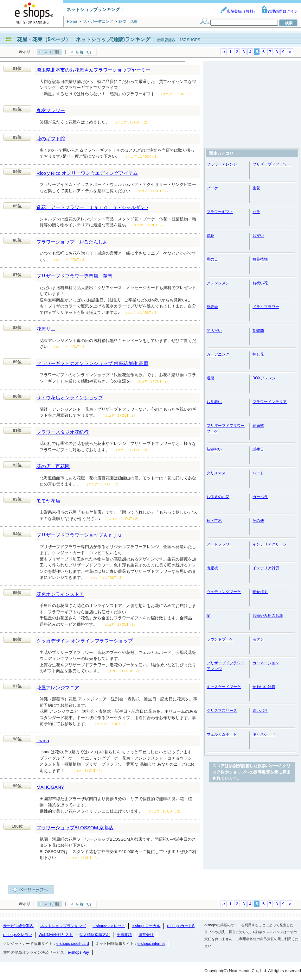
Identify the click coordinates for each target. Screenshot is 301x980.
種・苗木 (214, 521)
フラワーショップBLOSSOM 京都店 (75, 828)
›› (290, 52)
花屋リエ (46, 329)
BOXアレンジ (264, 378)
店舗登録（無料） (239, 11)
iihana (43, 740)
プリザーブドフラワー (272, 164)
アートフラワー (220, 544)
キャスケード (264, 734)
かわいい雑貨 (264, 687)
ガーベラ (260, 497)
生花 (256, 188)
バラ (256, 212)
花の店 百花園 (53, 466)
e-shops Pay (78, 952)
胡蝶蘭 (258, 331)
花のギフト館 (51, 139)
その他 (258, 521)
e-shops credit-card (73, 944)
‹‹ (224, 52)
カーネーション (266, 663)
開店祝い (214, 331)
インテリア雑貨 (266, 568)
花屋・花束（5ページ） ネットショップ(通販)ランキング (84, 39)
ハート (258, 473)
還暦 (210, 378)
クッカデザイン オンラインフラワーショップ (85, 641)
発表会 (212, 307)
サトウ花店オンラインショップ (70, 398)
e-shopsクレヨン (18, 935)
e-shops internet (151, 944)
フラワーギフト (220, 212)
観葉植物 (260, 259)
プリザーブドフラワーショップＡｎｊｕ (79, 535)
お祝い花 (260, 283)
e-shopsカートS (181, 926)
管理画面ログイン (279, 11)
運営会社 (146, 935)
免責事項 (124, 935)
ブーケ (212, 188)
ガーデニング (218, 354)
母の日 (212, 259)
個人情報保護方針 (95, 935)
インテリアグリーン (270, 544)
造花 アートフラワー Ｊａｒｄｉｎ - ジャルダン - (92, 207)
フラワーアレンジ (222, 164)
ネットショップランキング (63, 926)
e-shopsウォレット (109, 926)
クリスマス (216, 473)
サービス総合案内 (18, 926)
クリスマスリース (222, 711)
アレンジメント (220, 283)
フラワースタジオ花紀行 (63, 432)
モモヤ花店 (48, 501)
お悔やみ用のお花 (268, 616)
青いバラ (260, 711)
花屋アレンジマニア (58, 688)
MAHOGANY (50, 787)
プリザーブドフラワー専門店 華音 (74, 276)
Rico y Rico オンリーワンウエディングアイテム (87, 173)
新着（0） (84, 52)
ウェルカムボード (222, 734)
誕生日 (258, 449)
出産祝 (212, 568)
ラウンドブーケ (220, 639)
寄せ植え (260, 592)
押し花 (258, 354)
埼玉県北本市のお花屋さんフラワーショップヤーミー (93, 70)
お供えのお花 (218, 497)
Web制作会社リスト (56, 935)
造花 (210, 236)
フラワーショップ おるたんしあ (72, 242)
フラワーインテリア (270, 402)
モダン (258, 639)
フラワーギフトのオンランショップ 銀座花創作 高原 (92, 363)
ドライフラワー (266, 307)
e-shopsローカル (146, 926)
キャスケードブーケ (224, 687)
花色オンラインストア (60, 594)
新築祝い (214, 449)
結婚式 (258, 426)
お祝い (258, 236)
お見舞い (214, 402)
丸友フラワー (51, 110)
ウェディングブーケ (224, 592)
